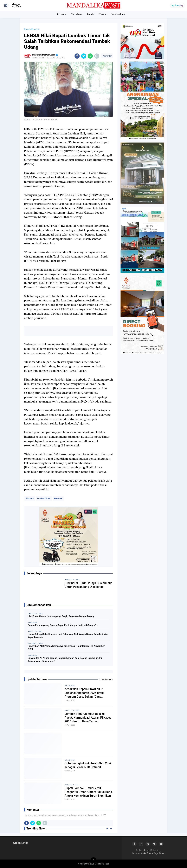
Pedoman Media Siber (141, 853)
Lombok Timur (44, 498)
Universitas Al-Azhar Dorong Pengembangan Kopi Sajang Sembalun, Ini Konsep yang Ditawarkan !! (65, 660)
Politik (91, 14)
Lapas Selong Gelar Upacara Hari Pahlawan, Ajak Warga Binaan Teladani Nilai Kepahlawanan (68, 636)
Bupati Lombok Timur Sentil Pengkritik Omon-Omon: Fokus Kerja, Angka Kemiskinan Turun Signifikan (89, 792)
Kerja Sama (159, 853)
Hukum (103, 14)
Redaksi (154, 850)
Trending (179, 5)
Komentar (107, 56)
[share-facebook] (77, 56)
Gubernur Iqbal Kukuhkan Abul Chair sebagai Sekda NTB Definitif (88, 765)
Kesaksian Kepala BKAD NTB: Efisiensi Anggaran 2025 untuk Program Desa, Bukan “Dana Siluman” (85, 693)
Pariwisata (77, 14)
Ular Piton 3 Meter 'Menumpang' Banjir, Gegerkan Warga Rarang (61, 616)
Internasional (118, 14)
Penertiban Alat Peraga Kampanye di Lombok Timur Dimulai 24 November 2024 (66, 648)
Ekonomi (62, 14)
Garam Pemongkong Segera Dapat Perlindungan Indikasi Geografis (63, 625)
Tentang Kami (142, 850)
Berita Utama (73, 711)
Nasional (58, 498)
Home (27, 29)
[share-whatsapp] (90, 56)
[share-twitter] (84, 56)
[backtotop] (93, 860)
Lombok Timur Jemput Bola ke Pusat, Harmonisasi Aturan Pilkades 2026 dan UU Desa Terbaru (88, 718)
